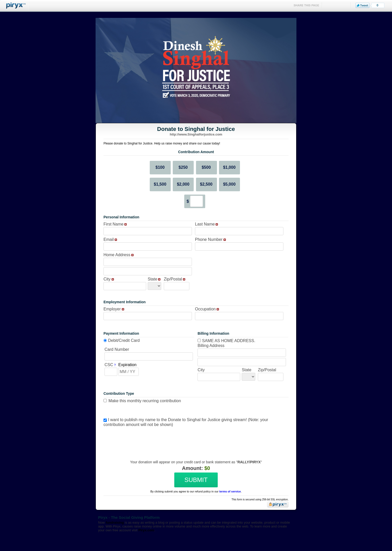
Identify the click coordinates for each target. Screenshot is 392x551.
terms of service (230, 491)
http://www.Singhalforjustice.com (196, 134)
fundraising (115, 522)
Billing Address (211, 346)
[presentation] (195, 440)
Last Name (205, 224)
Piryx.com (146, 530)
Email (109, 239)
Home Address (117, 255)
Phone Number (209, 239)
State (152, 279)
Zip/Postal (173, 279)
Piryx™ (15, 6)
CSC (109, 365)
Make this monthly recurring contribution (145, 401)
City (107, 279)
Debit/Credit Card (124, 340)
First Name (113, 224)
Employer (112, 309)
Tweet (362, 5)
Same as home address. (226, 341)
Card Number (117, 349)
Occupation (205, 309)
